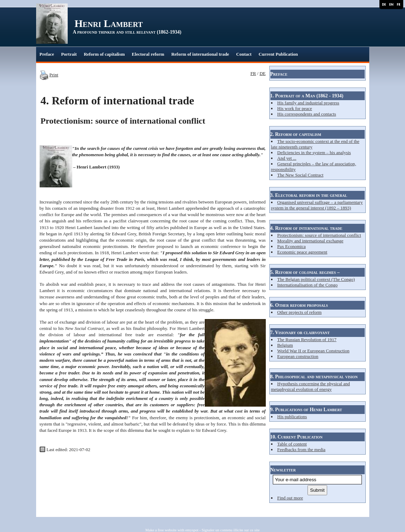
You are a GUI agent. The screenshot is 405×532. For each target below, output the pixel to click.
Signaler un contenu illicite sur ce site (231, 530)
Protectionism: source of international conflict (319, 235)
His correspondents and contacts (307, 114)
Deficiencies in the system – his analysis (314, 153)
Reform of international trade (200, 54)
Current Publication (278, 54)
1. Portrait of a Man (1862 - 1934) (307, 96)
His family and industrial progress (308, 103)
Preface (47, 54)
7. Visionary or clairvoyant (300, 333)
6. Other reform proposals (299, 305)
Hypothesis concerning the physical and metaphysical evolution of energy (310, 386)
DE (262, 73)
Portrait (69, 54)
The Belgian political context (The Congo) (316, 279)
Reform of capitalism (104, 54)
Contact (244, 54)
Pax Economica (292, 246)
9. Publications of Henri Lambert (306, 410)
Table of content (292, 444)
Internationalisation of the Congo (308, 285)
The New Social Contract (301, 175)
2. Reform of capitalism (296, 134)
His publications (292, 417)
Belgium (285, 345)
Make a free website (161, 530)
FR (253, 73)
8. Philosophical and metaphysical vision (314, 377)
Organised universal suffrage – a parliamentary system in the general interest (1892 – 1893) (317, 205)
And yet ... (287, 158)
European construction (298, 356)
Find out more (290, 498)
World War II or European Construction (313, 351)
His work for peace (295, 108)
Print (54, 75)
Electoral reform (148, 54)
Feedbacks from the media (302, 450)
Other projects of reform (300, 312)
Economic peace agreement (302, 252)
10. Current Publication (296, 437)
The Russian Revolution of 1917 (307, 340)
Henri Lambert (109, 23)
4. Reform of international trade (306, 228)
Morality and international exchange (310, 241)
